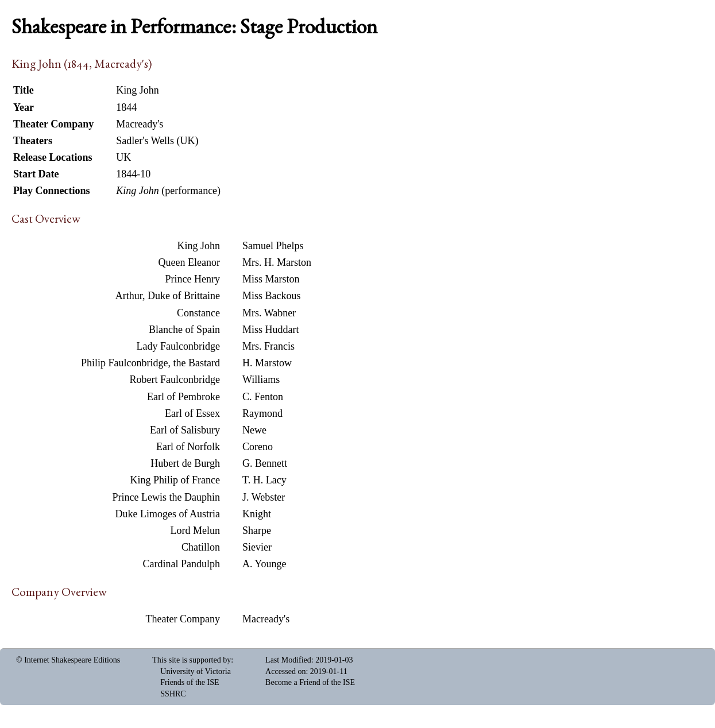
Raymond (262, 413)
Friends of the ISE (190, 682)
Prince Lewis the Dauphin (166, 497)
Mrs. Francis (268, 346)
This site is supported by (192, 660)
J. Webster (264, 497)
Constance (198, 313)
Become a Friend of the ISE (310, 682)
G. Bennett (265, 463)
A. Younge (264, 564)
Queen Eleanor (189, 262)
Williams (261, 380)
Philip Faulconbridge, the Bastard (150, 363)
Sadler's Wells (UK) (157, 141)
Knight (257, 514)
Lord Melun (195, 530)
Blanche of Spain (184, 330)
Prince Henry (193, 279)
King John (198, 246)
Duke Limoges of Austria (168, 514)
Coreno (258, 447)
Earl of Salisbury (185, 430)
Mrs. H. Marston (277, 262)
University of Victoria (196, 671)
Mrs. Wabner (269, 313)
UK (123, 157)
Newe (254, 430)
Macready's (266, 619)
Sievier (257, 547)
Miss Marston (271, 279)
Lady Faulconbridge (178, 346)
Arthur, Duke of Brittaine (168, 296)
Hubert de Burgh (185, 463)
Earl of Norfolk (188, 447)
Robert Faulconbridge (175, 380)
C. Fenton (263, 397)
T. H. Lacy (264, 480)
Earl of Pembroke (183, 397)
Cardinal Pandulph (181, 564)
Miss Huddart (271, 330)
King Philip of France (175, 480)
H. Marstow (267, 363)
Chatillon (201, 547)
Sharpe (257, 530)
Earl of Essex (192, 413)
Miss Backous (272, 296)
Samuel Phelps (273, 246)
